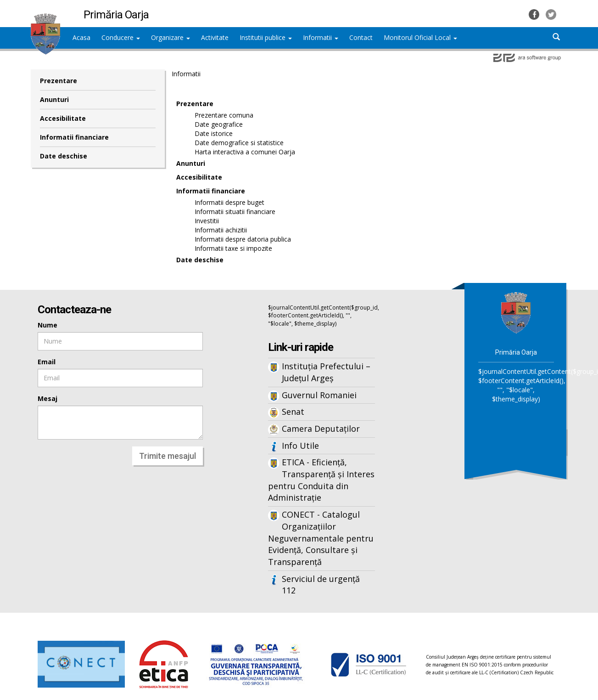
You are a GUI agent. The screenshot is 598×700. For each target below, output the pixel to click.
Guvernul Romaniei (319, 395)
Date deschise (64, 156)
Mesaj (48, 398)
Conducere (121, 37)
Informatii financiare (74, 137)
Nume (48, 325)
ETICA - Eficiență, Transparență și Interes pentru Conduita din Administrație (321, 480)
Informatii (321, 37)
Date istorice (214, 133)
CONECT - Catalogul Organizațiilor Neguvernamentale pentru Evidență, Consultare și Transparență (321, 538)
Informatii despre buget (229, 202)
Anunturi (54, 99)
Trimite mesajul (168, 456)
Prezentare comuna (224, 115)
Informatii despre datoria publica (243, 239)
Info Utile (300, 446)
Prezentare (59, 81)
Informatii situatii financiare (235, 212)
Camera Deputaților (321, 429)
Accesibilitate (63, 118)
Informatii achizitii (221, 230)
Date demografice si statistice (239, 143)
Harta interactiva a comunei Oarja (245, 152)
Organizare (170, 37)
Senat (293, 412)
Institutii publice (266, 37)
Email (47, 362)
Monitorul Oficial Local (420, 37)
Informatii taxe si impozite (233, 248)
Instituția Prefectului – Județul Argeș (326, 372)
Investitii (207, 221)
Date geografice (219, 124)
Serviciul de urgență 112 (321, 585)
